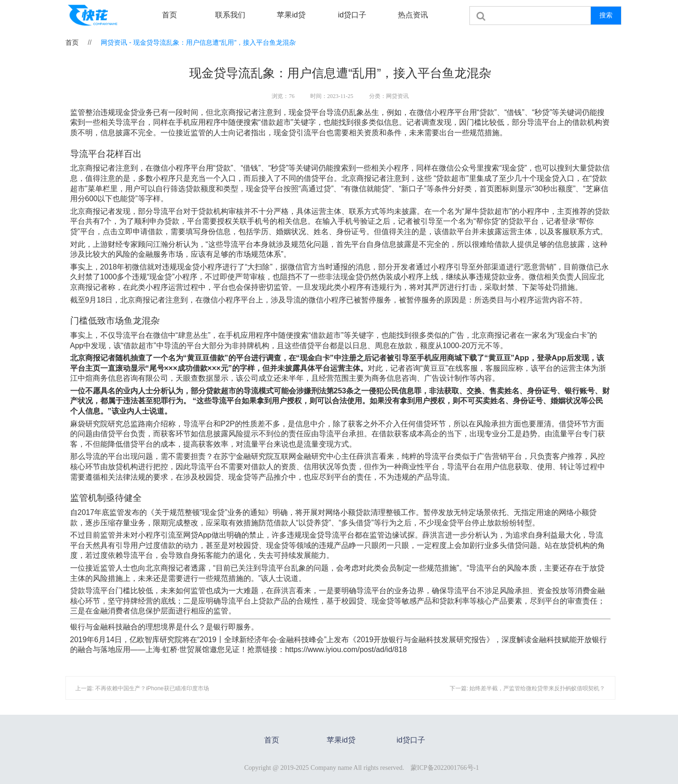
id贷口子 (352, 15)
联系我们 (230, 15)
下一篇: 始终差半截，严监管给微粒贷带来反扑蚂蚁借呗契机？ (528, 688)
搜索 (606, 15)
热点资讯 (413, 15)
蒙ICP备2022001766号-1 (445, 768)
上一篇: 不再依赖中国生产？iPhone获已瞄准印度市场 (142, 688)
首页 (169, 15)
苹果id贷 (291, 15)
